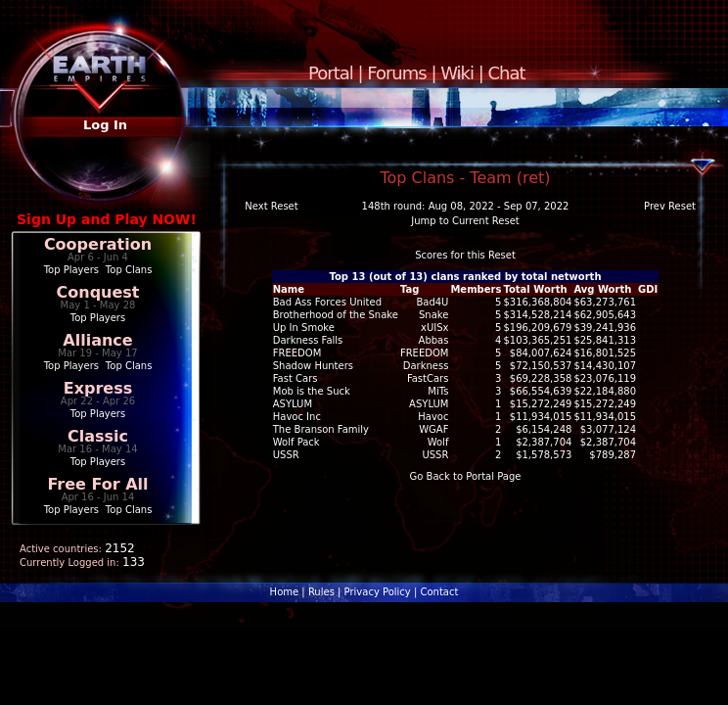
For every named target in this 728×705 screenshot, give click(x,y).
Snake (433, 315)
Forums (396, 73)
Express (98, 388)
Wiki (457, 73)
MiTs (438, 391)
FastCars (428, 378)
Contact (439, 592)
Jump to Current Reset (465, 221)
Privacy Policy (378, 592)
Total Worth (535, 289)
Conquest (98, 292)
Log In (105, 125)
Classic (98, 436)
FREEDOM (425, 353)
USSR (435, 455)
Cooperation (98, 244)
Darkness (426, 366)
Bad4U (432, 302)
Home (285, 592)
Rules (321, 592)
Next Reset (271, 206)
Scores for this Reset (465, 255)
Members (476, 289)
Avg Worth (602, 289)
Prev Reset (670, 206)
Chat (507, 73)
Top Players (71, 270)
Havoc (433, 417)
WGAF (433, 429)
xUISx (434, 328)
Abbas (434, 340)
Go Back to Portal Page (466, 476)
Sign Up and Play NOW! (107, 219)
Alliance (97, 340)
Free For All (97, 484)
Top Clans (129, 270)
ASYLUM (429, 404)
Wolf (438, 442)
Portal (331, 73)
